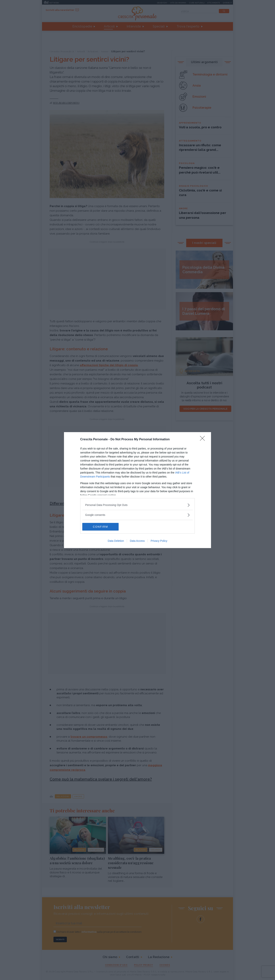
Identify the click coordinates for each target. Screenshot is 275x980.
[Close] (204, 440)
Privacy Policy (159, 541)
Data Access (137, 541)
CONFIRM (100, 527)
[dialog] (137, 490)
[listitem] (137, 505)
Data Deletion (116, 541)
